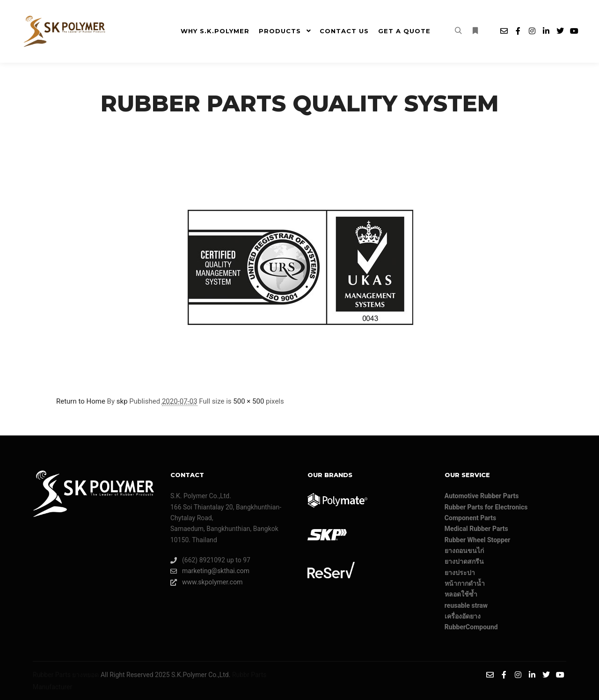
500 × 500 (248, 401)
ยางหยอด (85, 675)
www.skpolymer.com (207, 582)
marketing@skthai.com (210, 571)
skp (122, 401)
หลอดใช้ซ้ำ (461, 594)
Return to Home (81, 401)
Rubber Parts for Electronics (486, 507)
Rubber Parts (52, 675)
